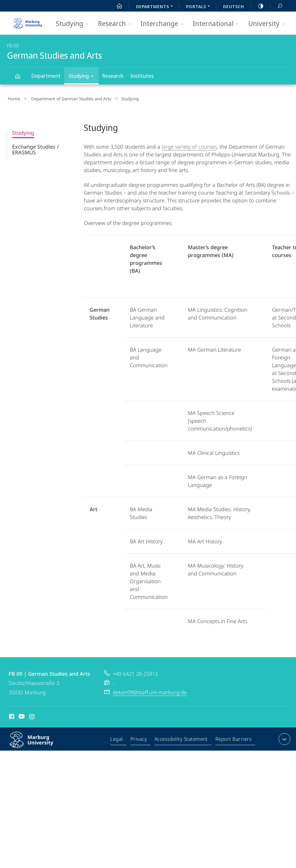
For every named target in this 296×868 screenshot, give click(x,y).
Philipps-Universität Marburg (38, 743)
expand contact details (284, 738)
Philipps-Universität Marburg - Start (29, 21)
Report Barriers (233, 739)
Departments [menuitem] (156, 7)
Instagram (32, 716)
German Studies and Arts (21, 79)
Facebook (11, 716)
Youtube (21, 716)
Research (116, 24)
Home (13, 98)
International (218, 24)
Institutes (142, 76)
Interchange (164, 24)
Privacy (139, 739)
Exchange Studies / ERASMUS (36, 148)
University (268, 24)
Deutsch (234, 6)
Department (46, 76)
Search (277, 6)
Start (116, 6)
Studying (74, 24)
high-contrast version (258, 6)
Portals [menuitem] (200, 7)
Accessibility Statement (182, 739)
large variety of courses (189, 145)
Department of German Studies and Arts (67, 98)
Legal (118, 739)
